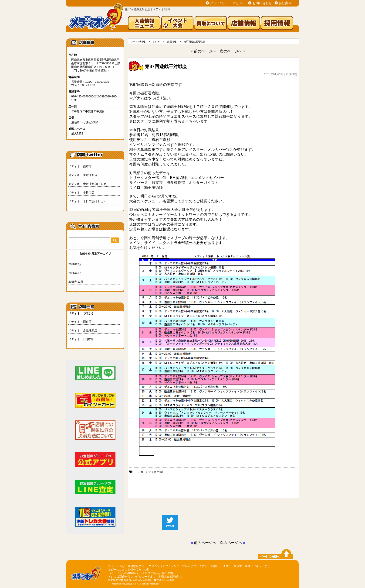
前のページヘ (205, 543)
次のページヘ (231, 543)
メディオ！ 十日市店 (81, 193)
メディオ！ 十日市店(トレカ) (86, 201)
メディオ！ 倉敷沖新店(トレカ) (88, 184)
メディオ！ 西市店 (80, 166)
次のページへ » (232, 51)
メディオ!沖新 (154, 472)
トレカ (139, 472)
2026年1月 (75, 273)
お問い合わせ (262, 3)
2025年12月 (76, 282)
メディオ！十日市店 (81, 339)
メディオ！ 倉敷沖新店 (83, 175)
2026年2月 (75, 264)
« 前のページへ (204, 51)
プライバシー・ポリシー (228, 3)
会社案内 (285, 3)
